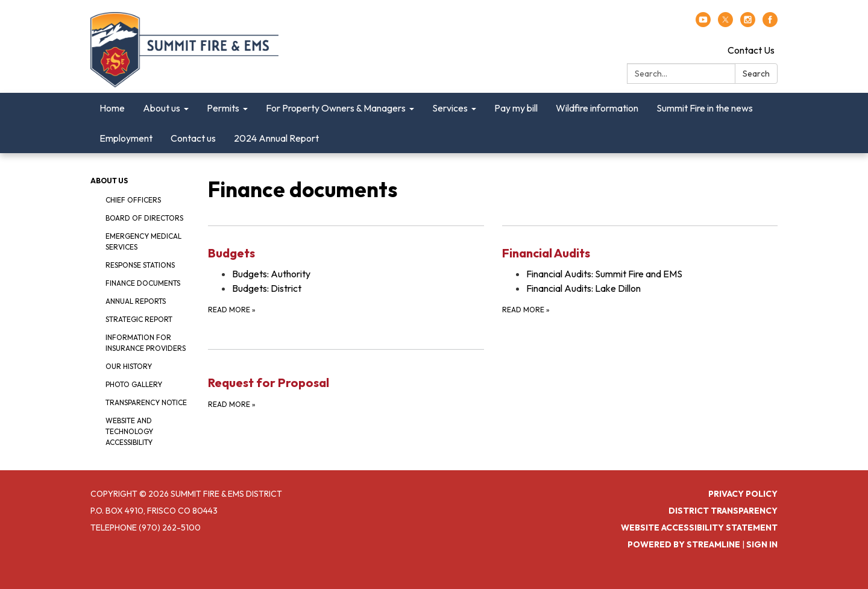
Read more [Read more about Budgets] (232, 310)
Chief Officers (133, 200)
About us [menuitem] (162, 108)
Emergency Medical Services (143, 241)
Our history (129, 366)
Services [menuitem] (450, 108)
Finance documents (143, 283)
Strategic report (139, 319)
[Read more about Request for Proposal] (346, 380)
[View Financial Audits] (640, 253)
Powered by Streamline (684, 544)
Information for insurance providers (146, 343)
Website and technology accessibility (129, 431)
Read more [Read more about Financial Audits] (526, 310)
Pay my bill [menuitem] (516, 108)
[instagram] (748, 24)
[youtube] (703, 24)
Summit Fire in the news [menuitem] (705, 108)
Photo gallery (134, 384)
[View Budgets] (346, 253)
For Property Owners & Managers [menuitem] (336, 108)
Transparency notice (146, 402)
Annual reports (136, 301)
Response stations (140, 265)
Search (756, 74)
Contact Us (751, 50)
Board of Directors (144, 218)
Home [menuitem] (112, 108)
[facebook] (770, 24)
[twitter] (725, 24)
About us (109, 181)
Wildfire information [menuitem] (597, 108)
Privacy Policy (743, 494)
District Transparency (723, 511)
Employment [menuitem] (126, 138)
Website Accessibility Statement (699, 528)
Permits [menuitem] (223, 108)
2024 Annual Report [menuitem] (276, 138)
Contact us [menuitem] (193, 138)
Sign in (762, 544)
